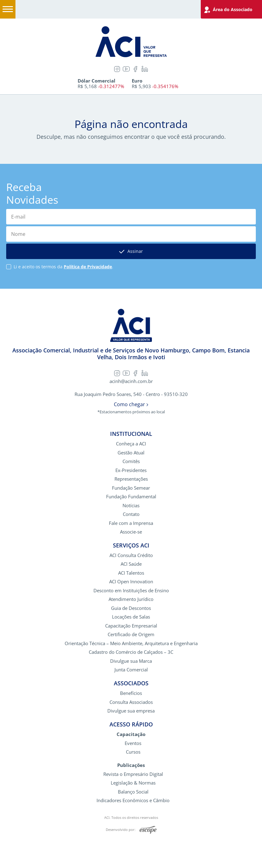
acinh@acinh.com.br (131, 381)
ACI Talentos (131, 573)
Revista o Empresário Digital (133, 774)
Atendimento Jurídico (131, 599)
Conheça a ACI (131, 444)
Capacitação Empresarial (131, 626)
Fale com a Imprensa (131, 523)
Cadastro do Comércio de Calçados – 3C (131, 652)
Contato (131, 514)
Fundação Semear (131, 488)
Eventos (133, 743)
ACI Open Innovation (131, 582)
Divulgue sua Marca (131, 661)
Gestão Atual (131, 453)
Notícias (131, 506)
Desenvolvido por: (131, 830)
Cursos (133, 752)
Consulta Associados (131, 702)
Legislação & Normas (133, 783)
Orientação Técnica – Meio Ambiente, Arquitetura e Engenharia (131, 643)
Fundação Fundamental (131, 497)
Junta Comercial (131, 670)
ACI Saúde (131, 564)
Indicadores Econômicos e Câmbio (133, 800)
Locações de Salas (131, 617)
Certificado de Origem (131, 634)
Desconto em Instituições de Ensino (131, 591)
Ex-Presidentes (131, 470)
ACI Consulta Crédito (131, 555)
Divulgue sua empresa (131, 711)
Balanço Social (133, 792)
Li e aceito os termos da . (63, 267)
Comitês (131, 461)
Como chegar (131, 404)
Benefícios (131, 693)
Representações (131, 479)
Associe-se (131, 532)
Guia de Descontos (131, 608)
